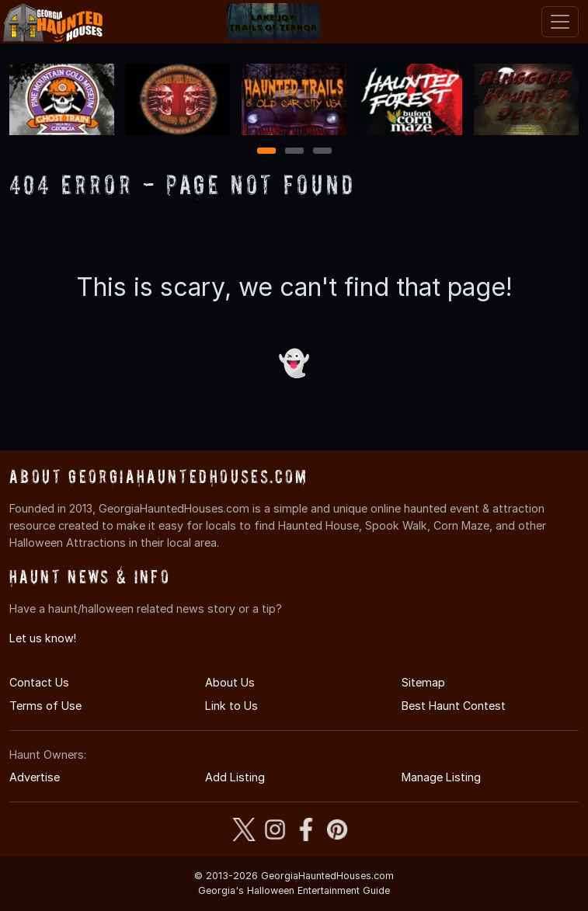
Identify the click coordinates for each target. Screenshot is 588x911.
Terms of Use (45, 706)
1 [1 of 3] (266, 152)
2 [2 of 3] (294, 152)
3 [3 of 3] (322, 152)
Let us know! (43, 638)
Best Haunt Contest (454, 706)
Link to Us (231, 706)
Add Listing (235, 777)
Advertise (35, 777)
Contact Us (39, 682)
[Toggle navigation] (560, 22)
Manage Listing (441, 777)
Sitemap (423, 682)
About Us (230, 682)
